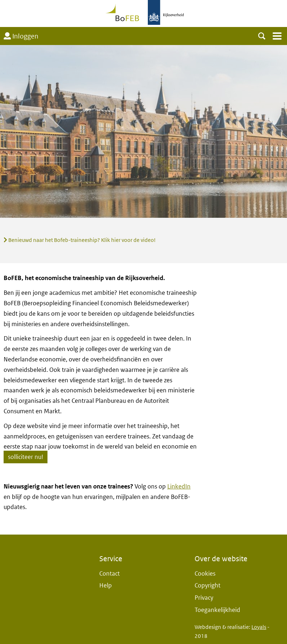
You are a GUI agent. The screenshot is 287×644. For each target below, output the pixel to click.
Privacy (204, 598)
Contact (110, 574)
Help (106, 586)
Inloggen (21, 36)
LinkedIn (179, 487)
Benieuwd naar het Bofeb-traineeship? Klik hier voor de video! (80, 240)
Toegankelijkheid (217, 610)
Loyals (259, 627)
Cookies (205, 574)
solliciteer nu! (26, 457)
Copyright (208, 586)
